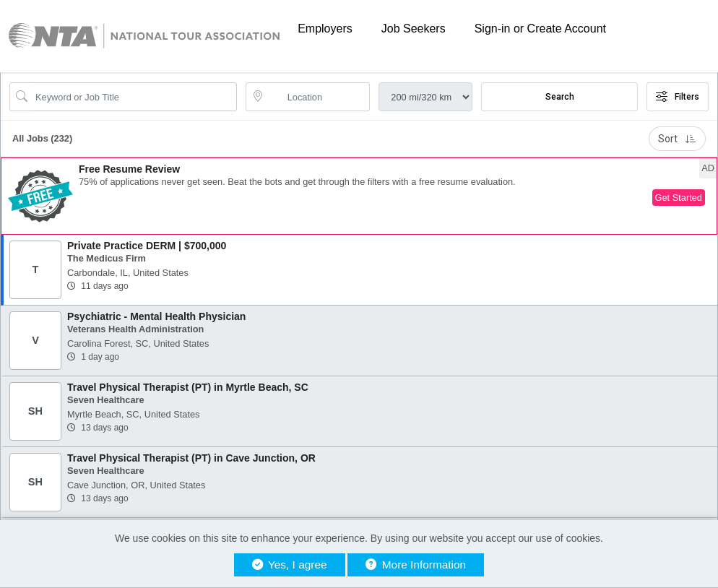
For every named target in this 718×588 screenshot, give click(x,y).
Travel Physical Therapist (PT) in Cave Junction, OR (191, 458)
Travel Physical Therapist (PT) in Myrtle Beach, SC (188, 387)
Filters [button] (678, 97)
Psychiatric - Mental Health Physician (156, 316)
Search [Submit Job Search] (560, 97)
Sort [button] (677, 139)
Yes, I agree (290, 565)
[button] (359, 196)
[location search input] (318, 97)
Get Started (679, 198)
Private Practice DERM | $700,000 (147, 246)
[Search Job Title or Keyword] (133, 97)
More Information (416, 565)
